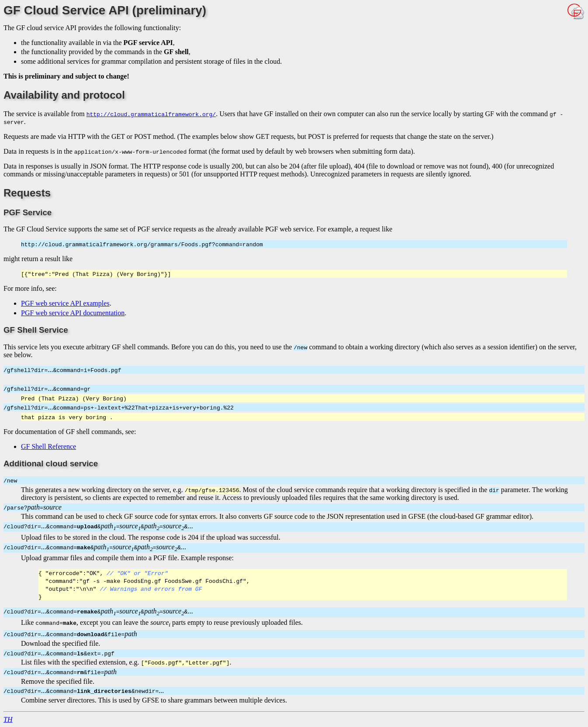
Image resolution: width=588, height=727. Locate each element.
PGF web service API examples (65, 303)
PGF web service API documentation (73, 313)
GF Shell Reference (48, 446)
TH (8, 719)
